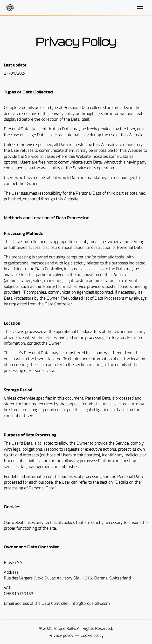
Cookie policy (92, 635)
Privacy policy (61, 635)
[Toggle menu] (140, 8)
